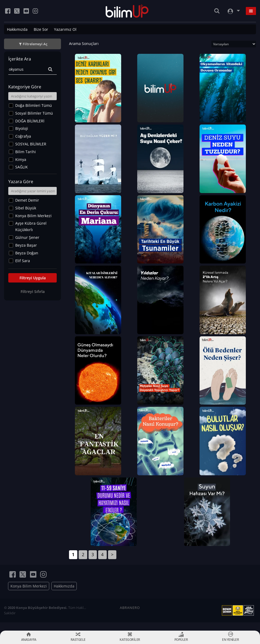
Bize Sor (41, 29)
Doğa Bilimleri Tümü (34, 105)
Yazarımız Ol (65, 29)
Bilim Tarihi (26, 152)
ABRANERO (130, 616)
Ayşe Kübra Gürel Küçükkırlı (31, 226)
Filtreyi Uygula (33, 278)
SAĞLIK (22, 167)
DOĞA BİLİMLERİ (30, 121)
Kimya (21, 159)
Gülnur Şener (27, 237)
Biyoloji (22, 128)
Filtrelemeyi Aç (35, 44)
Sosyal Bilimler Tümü (34, 113)
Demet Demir (27, 200)
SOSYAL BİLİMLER (31, 144)
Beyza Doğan (27, 253)
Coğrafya (23, 136)
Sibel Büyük (26, 208)
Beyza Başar (26, 245)
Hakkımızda (17, 29)
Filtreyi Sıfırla (33, 291)
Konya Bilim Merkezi (33, 216)
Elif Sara (23, 261)
